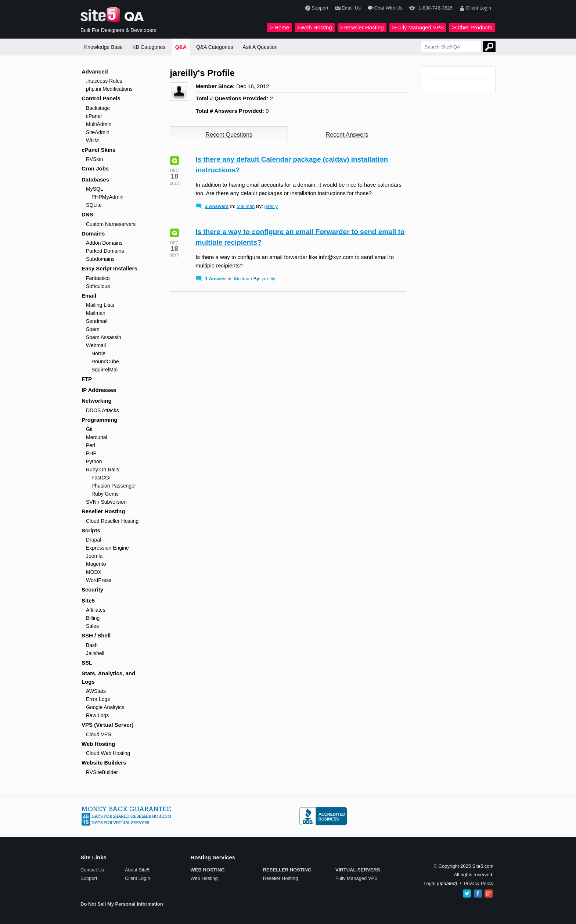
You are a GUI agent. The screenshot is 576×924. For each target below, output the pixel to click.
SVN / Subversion (106, 502)
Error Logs (98, 699)
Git (89, 429)
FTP (87, 379)
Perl (91, 445)
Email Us (347, 8)
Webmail (96, 345)
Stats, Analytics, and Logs (108, 677)
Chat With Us (384, 8)
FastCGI (101, 478)
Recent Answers (347, 135)
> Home (279, 27)
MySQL (95, 189)
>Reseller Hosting (362, 27)
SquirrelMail (105, 370)
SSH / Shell (96, 635)
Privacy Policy (478, 883)
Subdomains (100, 259)
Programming (100, 420)
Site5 (88, 601)
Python (94, 461)
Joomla (94, 556)
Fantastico (98, 278)
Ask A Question (260, 47)
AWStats (96, 691)
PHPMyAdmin (107, 197)
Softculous (98, 286)
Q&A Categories (215, 47)
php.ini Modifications (109, 89)
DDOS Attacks (102, 410)
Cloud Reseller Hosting (112, 521)
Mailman (96, 313)
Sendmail (97, 321)
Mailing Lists (100, 305)
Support (316, 8)
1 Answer (215, 279)
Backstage (98, 108)
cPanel (94, 116)
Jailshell (95, 653)
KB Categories (149, 47)
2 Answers (217, 206)
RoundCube (105, 362)
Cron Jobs (95, 168)
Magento (96, 564)
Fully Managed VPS (357, 878)
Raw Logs (97, 715)
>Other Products (472, 27)
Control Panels (101, 98)
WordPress (99, 580)
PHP (91, 453)
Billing (93, 618)
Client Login (474, 8)
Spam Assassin (104, 337)
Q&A (181, 47)
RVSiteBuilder (102, 772)
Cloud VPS (98, 734)
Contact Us (92, 870)
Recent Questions (229, 135)
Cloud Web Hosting (108, 753)
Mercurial (97, 437)
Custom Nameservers (111, 224)
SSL (87, 663)
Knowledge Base (103, 47)
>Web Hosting (314, 27)
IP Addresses (99, 390)
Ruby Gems (105, 494)
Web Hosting (98, 744)
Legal (429, 883)
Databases (95, 179)
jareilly (271, 206)
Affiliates (96, 610)
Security (92, 589)
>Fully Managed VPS (418, 27)
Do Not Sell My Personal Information (122, 904)
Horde (98, 353)
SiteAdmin (98, 132)
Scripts (91, 530)
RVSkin (94, 159)
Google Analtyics (105, 707)
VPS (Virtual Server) (107, 725)
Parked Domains (105, 251)
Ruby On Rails (102, 470)
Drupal (93, 540)
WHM (92, 140)
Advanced (95, 71)
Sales (92, 626)
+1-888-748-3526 (430, 8)
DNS (87, 214)
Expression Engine (107, 548)
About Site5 (137, 870)
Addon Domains (104, 243)
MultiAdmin (99, 124)
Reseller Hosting (103, 511)
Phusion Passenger (114, 486)
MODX (94, 572)
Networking (97, 401)
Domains (93, 233)
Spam (93, 329)
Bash (92, 645)
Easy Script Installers (109, 268)
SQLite (94, 205)
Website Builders (104, 763)
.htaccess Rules (104, 81)
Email (89, 296)
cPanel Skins (99, 150)
